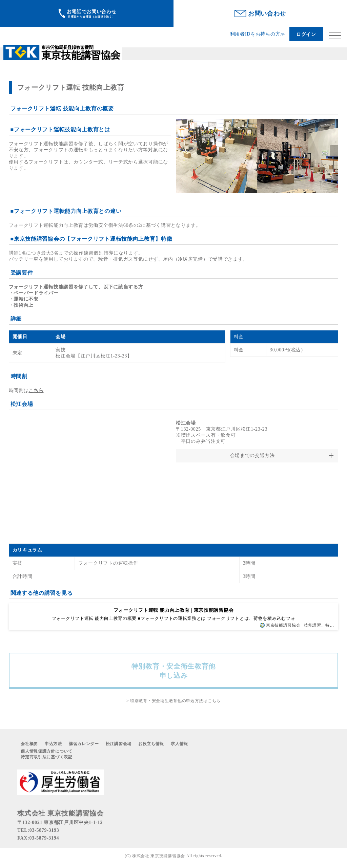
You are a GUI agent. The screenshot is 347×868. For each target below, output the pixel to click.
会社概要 (29, 744)
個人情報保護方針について (46, 751)
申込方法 (53, 744)
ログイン (306, 34)
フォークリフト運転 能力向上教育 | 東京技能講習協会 (173, 610)
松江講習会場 (119, 744)
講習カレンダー (84, 744)
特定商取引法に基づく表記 (46, 757)
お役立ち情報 (151, 744)
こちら (36, 390)
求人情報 (179, 744)
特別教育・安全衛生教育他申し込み (173, 671)
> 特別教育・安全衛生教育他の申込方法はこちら (173, 701)
